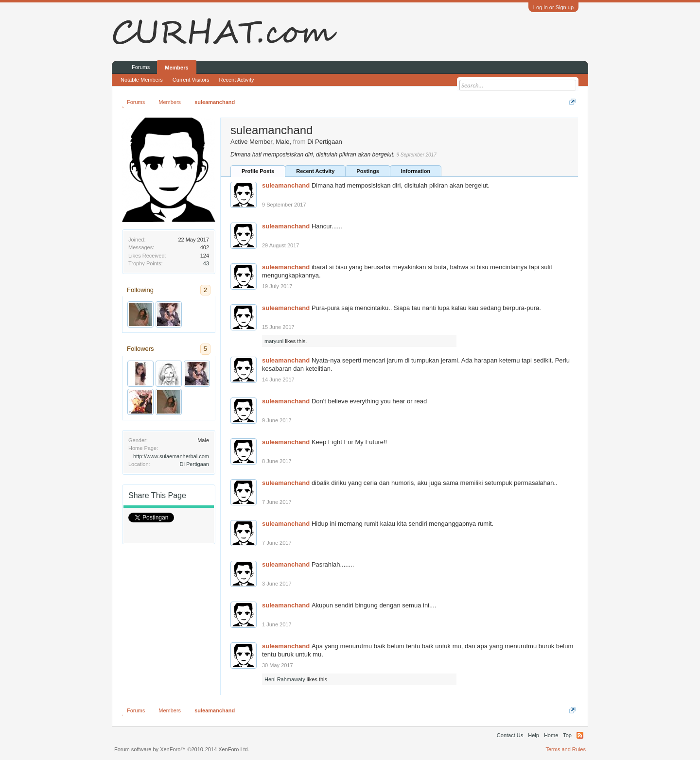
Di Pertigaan (194, 464)
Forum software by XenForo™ (182, 749)
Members (176, 68)
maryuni (274, 341)
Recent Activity (315, 171)
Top (567, 735)
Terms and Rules (566, 749)
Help (534, 735)
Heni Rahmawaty (285, 679)
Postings (367, 171)
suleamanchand (286, 185)
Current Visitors (191, 80)
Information (416, 171)
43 (206, 263)
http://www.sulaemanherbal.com (171, 456)
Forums (141, 67)
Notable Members (142, 80)
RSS (580, 735)
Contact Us (510, 735)
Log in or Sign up (553, 7)
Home (551, 735)
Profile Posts (258, 171)
